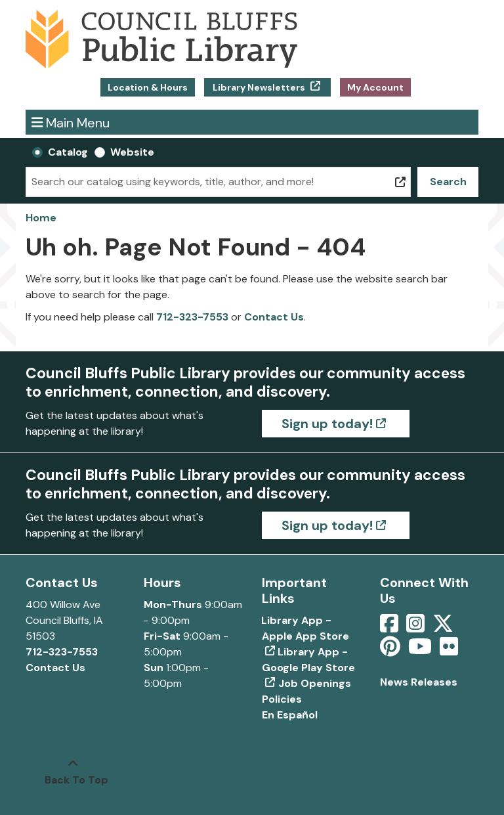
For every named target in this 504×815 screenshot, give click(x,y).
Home (41, 218)
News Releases (419, 682)
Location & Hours (148, 87)
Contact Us (274, 317)
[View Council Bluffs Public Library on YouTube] (421, 650)
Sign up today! (327, 424)
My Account (375, 87)
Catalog (68, 152)
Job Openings (315, 683)
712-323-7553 (192, 317)
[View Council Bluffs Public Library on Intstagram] (417, 628)
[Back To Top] (73, 772)
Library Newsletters (259, 87)
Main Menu (71, 122)
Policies (282, 699)
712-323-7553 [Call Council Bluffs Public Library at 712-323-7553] (62, 652)
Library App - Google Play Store (308, 660)
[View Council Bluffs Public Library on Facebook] (390, 628)
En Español (290, 715)
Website (132, 152)
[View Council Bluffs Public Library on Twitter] (444, 628)
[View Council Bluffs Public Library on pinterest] (391, 650)
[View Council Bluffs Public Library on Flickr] (449, 650)
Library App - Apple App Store (305, 628)
